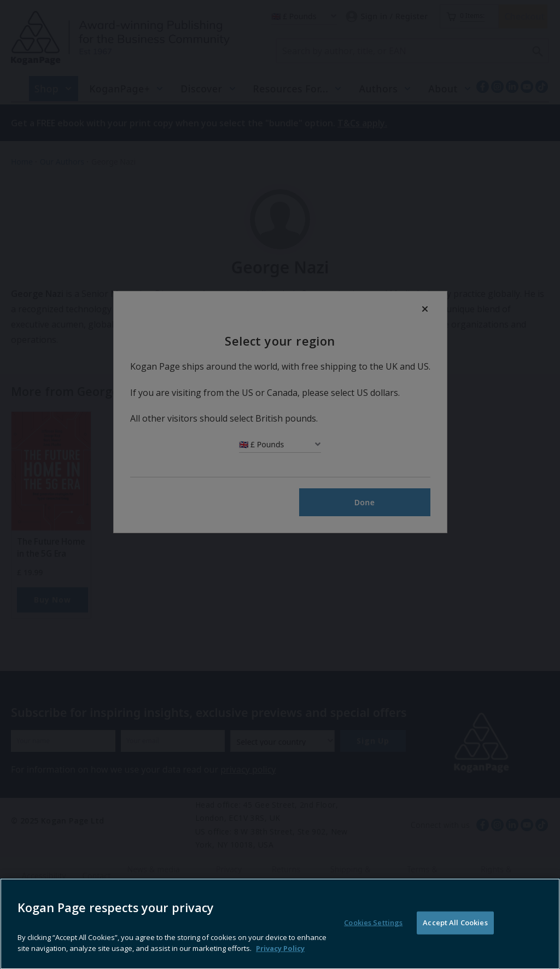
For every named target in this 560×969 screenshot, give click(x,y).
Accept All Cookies (455, 946)
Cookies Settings (373, 946)
